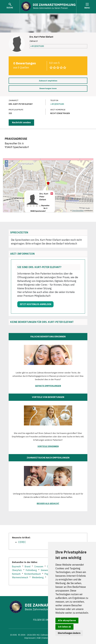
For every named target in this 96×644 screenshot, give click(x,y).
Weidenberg (38, 577)
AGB (39, 638)
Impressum (30, 638)
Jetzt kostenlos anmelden (35, 304)
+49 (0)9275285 (37, 46)
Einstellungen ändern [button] (69, 633)
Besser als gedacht (48, 503)
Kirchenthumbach (33, 574)
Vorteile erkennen (48, 446)
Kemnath (16, 574)
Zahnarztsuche (48, 635)
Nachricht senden (21, 122)
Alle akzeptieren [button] (67, 620)
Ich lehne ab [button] (64, 627)
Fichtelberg (31, 570)
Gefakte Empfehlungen (48, 386)
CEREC (22, 542)
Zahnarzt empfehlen (48, 81)
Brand (28, 567)
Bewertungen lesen (48, 88)
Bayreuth (16, 567)
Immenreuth (47, 570)
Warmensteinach (20, 577)
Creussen (39, 567)
